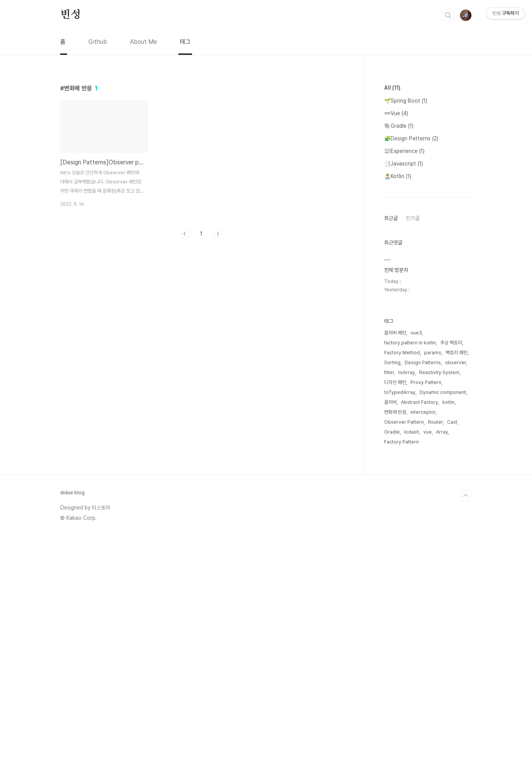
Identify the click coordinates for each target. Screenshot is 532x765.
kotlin (449, 631)
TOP (466, 725)
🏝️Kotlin (398, 176)
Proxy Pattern (426, 611)
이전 (185, 234)
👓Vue (396, 113)
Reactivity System (439, 601)
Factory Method (402, 581)
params (433, 581)
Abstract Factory (420, 631)
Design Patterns (423, 591)
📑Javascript (404, 164)
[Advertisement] (428, 425)
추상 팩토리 (451, 571)
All (392, 88)
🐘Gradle (399, 126)
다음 (218, 234)
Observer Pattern (404, 651)
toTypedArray (400, 621)
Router (435, 651)
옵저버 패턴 (395, 562)
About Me (143, 42)
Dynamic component (443, 621)
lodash (412, 661)
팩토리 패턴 (457, 581)
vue (428, 661)
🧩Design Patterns (411, 138)
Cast (452, 651)
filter (389, 601)
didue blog (72, 721)
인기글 (413, 218)
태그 (185, 42)
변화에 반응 (395, 641)
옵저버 (390, 631)
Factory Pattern (401, 671)
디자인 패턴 (395, 611)
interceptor (423, 641)
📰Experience (404, 151)
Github (98, 42)
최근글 (391, 218)
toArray (407, 601)
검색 (448, 15)
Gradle (392, 661)
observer (456, 591)
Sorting (392, 591)
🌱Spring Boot (406, 101)
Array (442, 661)
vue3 (416, 562)
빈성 (71, 15)
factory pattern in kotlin (410, 571)
